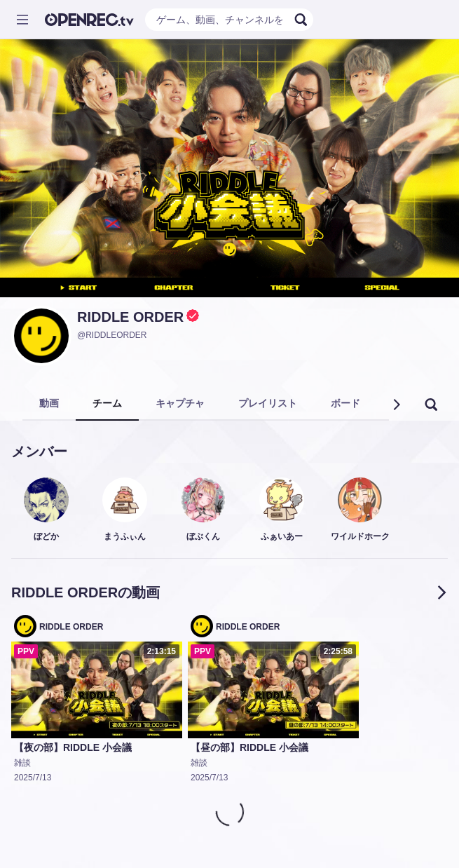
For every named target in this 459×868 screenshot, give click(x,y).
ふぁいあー (282, 536)
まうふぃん (125, 536)
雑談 (22, 763)
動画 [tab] (49, 403)
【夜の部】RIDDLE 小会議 (73, 747)
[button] (396, 405)
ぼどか (46, 536)
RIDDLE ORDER (130, 317)
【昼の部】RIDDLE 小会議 (249, 747)
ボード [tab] (345, 403)
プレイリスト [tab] (268, 403)
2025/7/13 (33, 778)
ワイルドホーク (360, 536)
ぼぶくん (203, 536)
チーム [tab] (107, 403)
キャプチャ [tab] (180, 403)
